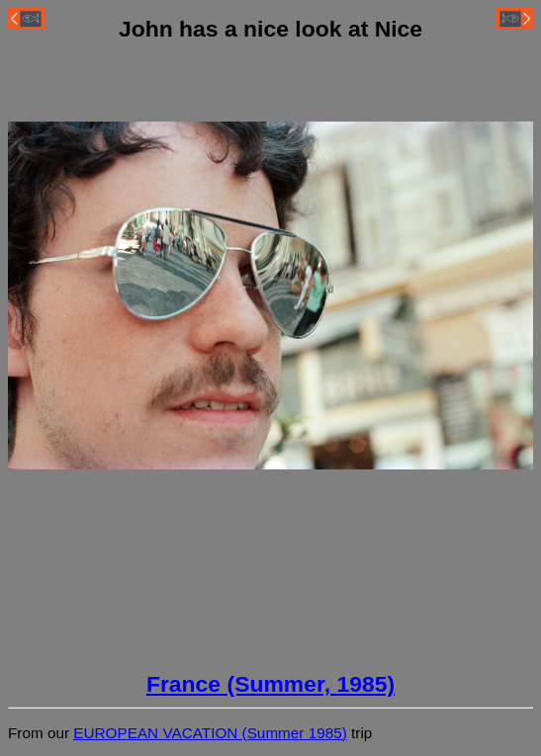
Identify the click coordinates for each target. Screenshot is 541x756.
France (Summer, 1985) (270, 684)
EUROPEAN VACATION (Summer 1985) (210, 733)
